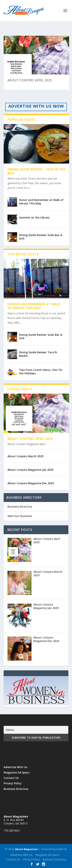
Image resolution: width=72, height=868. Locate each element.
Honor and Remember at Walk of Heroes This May (41, 202)
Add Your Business (20, 516)
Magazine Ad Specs (17, 772)
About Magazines (26, 849)
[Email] (36, 730)
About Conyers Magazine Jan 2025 (30, 470)
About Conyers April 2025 (30, 80)
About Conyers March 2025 (25, 456)
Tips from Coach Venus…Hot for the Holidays (41, 372)
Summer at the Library (34, 217)
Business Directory (20, 507)
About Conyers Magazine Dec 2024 (31, 483)
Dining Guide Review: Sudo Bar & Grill (41, 237)
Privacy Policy (13, 783)
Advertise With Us (15, 767)
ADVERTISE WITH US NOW (36, 106)
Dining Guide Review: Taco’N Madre (38, 354)
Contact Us (11, 778)
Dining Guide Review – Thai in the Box (36, 171)
